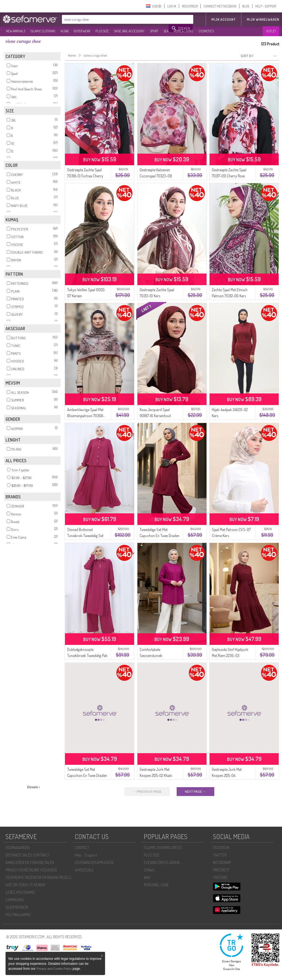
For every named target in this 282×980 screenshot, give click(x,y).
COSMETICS (206, 31)
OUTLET (271, 31)
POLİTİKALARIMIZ (18, 915)
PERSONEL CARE (156, 885)
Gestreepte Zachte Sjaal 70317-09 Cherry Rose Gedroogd (229, 176)
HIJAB (64, 31)
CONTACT (82, 848)
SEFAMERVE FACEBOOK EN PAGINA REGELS (38, 877)
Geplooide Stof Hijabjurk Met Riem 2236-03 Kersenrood (230, 655)
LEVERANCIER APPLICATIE (94, 862)
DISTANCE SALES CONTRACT (28, 855)
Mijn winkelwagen (263, 19)
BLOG (246, 6)
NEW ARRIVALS (16, 31)
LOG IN (172, 6)
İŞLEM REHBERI (17, 907)
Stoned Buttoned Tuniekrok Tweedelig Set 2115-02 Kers (85, 536)
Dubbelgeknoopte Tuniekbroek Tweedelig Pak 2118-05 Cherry (87, 655)
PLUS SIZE (102, 31)
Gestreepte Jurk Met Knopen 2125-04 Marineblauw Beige (227, 775)
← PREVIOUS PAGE (147, 792)
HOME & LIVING (183, 31)
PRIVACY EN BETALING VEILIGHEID (31, 870)
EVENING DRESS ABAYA (162, 862)
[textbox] (116, 19)
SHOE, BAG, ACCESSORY (129, 31)
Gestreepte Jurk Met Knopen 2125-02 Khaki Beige (156, 775)
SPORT (154, 31)
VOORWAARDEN (18, 848)
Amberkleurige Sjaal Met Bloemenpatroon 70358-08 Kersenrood (86, 416)
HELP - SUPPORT (266, 6)
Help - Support (86, 855)
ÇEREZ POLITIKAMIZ (20, 892)
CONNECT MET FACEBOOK (220, 6)
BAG (147, 877)
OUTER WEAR (82, 31)
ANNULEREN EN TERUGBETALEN (30, 862)
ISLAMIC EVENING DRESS (163, 848)
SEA (166, 31)
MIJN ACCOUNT (224, 19)
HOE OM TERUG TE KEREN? (25, 885)
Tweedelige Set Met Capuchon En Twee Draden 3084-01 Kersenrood (160, 536)
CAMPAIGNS (15, 900)
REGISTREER (190, 6)
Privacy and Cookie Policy (54, 969)
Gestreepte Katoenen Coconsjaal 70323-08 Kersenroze (156, 176)
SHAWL (149, 870)
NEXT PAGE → (195, 792)
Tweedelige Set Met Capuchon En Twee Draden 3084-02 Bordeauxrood (87, 775)
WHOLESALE (84, 870)
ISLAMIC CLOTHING (43, 31)
